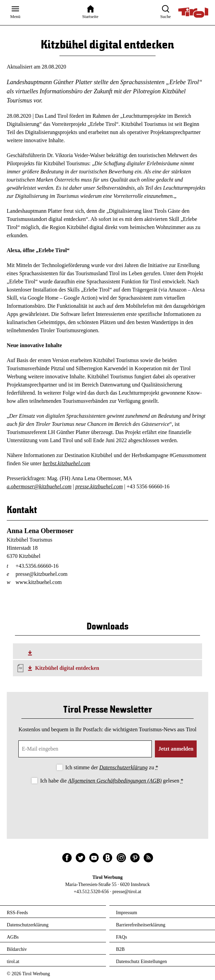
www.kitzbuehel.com (39, 582)
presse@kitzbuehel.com (42, 574)
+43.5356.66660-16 (37, 566)
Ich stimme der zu (112, 767)
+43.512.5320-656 (91, 892)
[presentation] (108, 804)
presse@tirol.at (127, 892)
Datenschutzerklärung (123, 767)
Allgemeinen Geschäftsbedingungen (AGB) (115, 781)
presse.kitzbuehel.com (99, 486)
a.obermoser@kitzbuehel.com (39, 486)
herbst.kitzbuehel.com (67, 463)
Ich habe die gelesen (112, 781)
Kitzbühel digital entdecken (67, 668)
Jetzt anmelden (176, 749)
